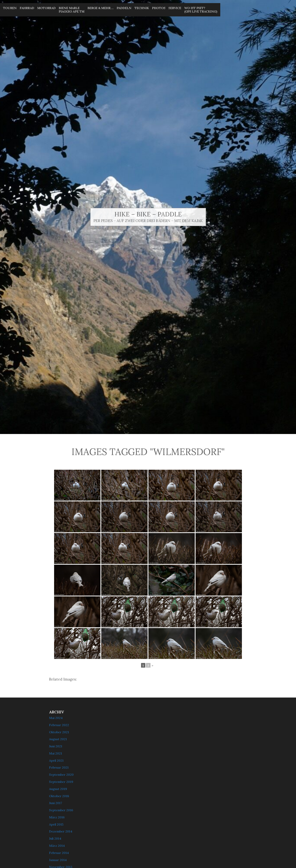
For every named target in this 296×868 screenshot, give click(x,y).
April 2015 (56, 824)
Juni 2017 (56, 803)
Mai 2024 (56, 718)
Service (175, 8)
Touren (10, 8)
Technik (142, 8)
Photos (159, 8)
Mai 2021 (56, 753)
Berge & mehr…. (101, 8)
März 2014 (57, 846)
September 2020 (61, 775)
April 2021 (56, 760)
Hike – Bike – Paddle (148, 214)
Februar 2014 (59, 853)
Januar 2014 (58, 860)
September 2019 (61, 782)
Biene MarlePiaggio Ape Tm (72, 10)
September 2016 (61, 810)
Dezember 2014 (61, 831)
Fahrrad (27, 8)
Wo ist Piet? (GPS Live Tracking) (201, 10)
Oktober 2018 (59, 796)
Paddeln (124, 8)
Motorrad (46, 8)
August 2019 (58, 789)
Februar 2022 (59, 725)
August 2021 (58, 739)
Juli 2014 (55, 838)
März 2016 (57, 817)
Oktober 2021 (59, 732)
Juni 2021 (56, 746)
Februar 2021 (59, 767)
